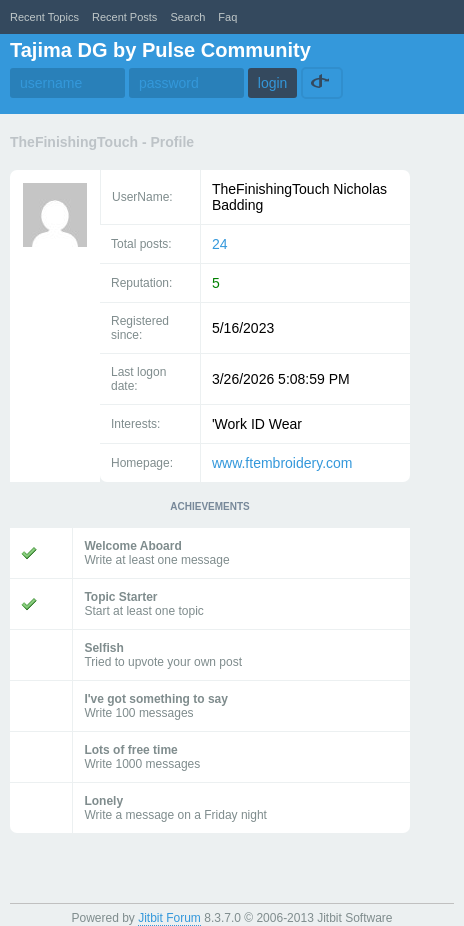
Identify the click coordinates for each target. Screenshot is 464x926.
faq (227, 17)
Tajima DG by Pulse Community (160, 50)
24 (220, 244)
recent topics (44, 17)
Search (187, 17)
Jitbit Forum (169, 918)
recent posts (124, 17)
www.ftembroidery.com (282, 463)
